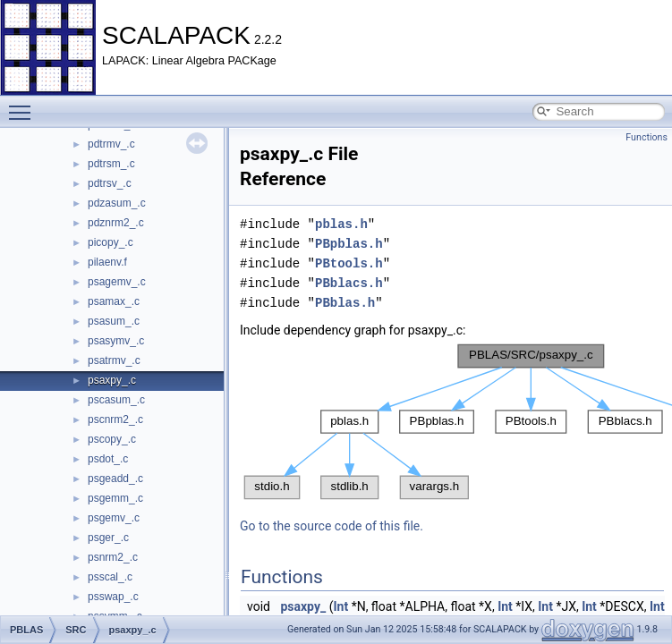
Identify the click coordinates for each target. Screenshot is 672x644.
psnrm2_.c (113, 557)
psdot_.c (108, 459)
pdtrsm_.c (111, 164)
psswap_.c (113, 597)
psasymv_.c (116, 341)
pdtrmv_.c (111, 144)
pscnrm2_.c (115, 419)
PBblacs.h (349, 283)
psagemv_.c (117, 282)
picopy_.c (111, 242)
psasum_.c (114, 321)
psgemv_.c (114, 518)
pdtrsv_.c (110, 183)
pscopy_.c (112, 439)
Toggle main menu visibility (24, 105)
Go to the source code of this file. (332, 526)
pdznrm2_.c (116, 223)
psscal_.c (110, 577)
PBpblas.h (349, 244)
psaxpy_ (303, 606)
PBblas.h (345, 303)
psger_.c (108, 538)
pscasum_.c (116, 400)
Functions (646, 137)
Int (340, 606)
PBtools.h (349, 263)
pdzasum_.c (117, 203)
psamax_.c (114, 301)
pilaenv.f (107, 262)
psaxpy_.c (112, 380)
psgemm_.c (115, 498)
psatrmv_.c (114, 360)
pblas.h (341, 224)
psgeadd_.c (115, 479)
